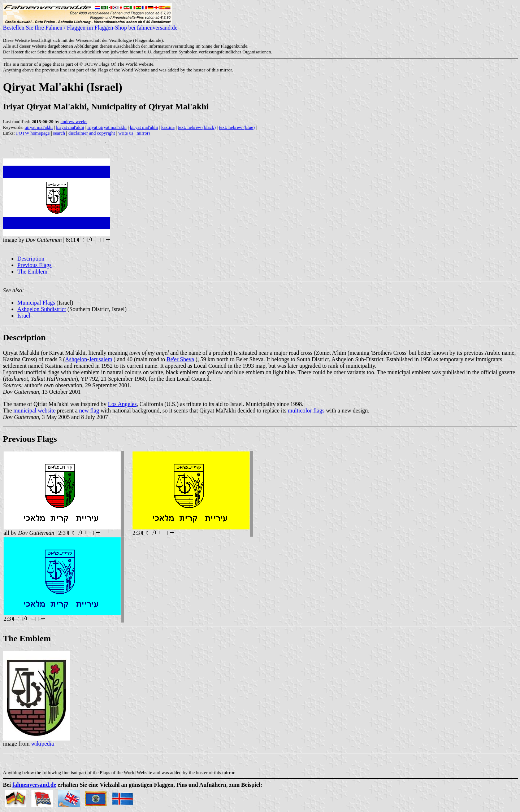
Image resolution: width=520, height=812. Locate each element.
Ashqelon (76, 359)
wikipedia (42, 744)
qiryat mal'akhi (39, 127)
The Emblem (32, 272)
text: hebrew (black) (197, 127)
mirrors (143, 133)
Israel (24, 316)
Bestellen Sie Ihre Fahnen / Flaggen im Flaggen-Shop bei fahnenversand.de (90, 25)
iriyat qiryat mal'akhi (107, 127)
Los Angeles (122, 404)
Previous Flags (34, 265)
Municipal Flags (36, 303)
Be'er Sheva (180, 359)
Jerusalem (101, 359)
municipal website (34, 411)
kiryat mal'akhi (70, 127)
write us (126, 133)
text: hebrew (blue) (237, 127)
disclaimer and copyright (92, 133)
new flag (89, 411)
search (59, 133)
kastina (168, 127)
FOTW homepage (33, 133)
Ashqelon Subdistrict (42, 309)
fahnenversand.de (34, 785)
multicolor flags (306, 411)
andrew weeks (74, 121)
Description (31, 259)
